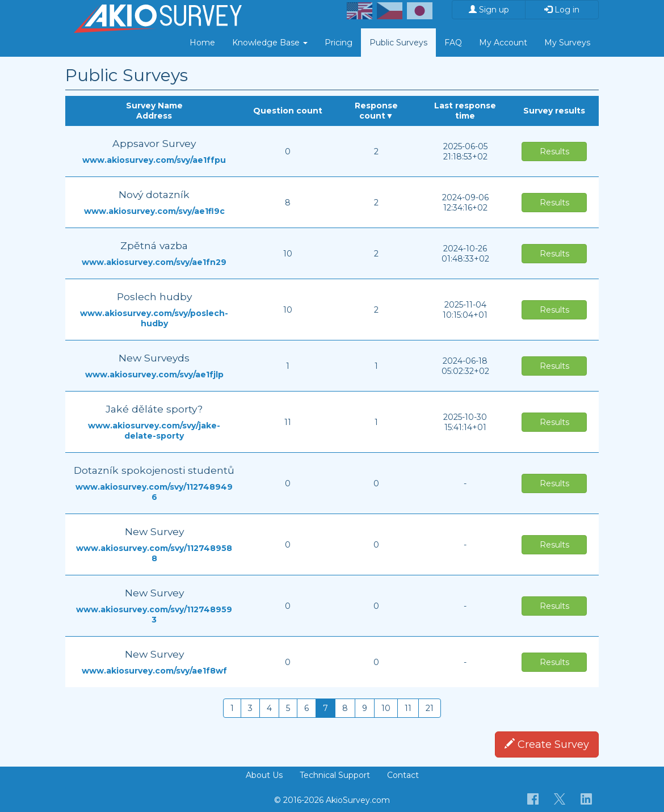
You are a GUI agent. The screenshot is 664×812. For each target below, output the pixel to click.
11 (408, 708)
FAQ (453, 43)
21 (430, 708)
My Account (503, 43)
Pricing (339, 43)
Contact (403, 775)
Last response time (465, 111)
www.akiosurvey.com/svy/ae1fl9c (154, 211)
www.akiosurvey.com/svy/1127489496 (154, 492)
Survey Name (154, 106)
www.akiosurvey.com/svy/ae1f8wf (154, 671)
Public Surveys (398, 43)
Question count (288, 111)
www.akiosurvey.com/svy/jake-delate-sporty (154, 431)
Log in (562, 10)
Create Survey (547, 744)
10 (386, 708)
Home (202, 43)
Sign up (489, 10)
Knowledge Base (270, 43)
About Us (264, 775)
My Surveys (567, 43)
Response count (376, 111)
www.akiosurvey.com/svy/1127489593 (154, 615)
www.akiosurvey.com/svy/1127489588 (154, 553)
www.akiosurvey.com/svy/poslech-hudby (154, 318)
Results (554, 152)
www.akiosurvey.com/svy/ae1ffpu (154, 160)
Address (154, 116)
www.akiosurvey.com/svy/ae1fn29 (154, 262)
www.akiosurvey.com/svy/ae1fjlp (154, 375)
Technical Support (335, 775)
